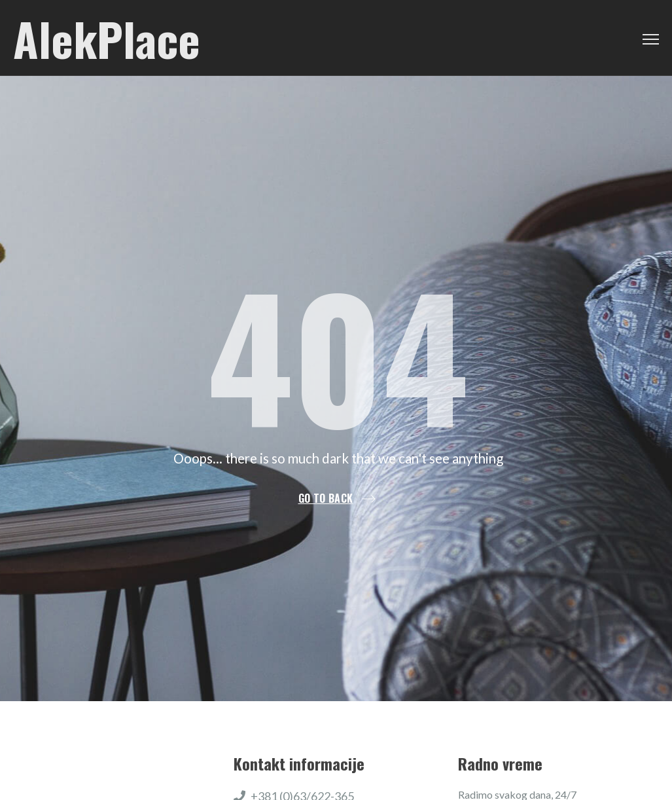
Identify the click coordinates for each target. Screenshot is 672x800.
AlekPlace (107, 38)
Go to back (326, 499)
